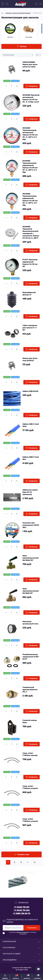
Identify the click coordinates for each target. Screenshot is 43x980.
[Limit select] (38, 55)
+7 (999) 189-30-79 (21, 913)
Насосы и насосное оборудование (18, 13)
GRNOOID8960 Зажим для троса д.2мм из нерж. (30, 64)
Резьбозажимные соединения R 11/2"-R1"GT (31, 657)
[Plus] (17, 86)
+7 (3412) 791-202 (22, 910)
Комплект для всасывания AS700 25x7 (31, 525)
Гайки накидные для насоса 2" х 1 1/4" (30, 328)
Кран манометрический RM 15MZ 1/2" (31, 591)
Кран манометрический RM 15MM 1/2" (31, 558)
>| (34, 862)
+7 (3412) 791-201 (21, 907)
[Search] (7, 4)
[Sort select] (18, 55)
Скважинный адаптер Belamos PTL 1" (30, 690)
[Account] (40, 4)
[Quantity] (11, 86)
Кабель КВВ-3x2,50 (30, 391)
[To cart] (32, 86)
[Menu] (3, 4)
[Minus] (6, 86)
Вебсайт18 (27, 968)
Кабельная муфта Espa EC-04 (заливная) (30, 492)
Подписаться (32, 928)
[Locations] (36, 4)
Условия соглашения (22, 932)
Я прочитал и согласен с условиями (23, 933)
